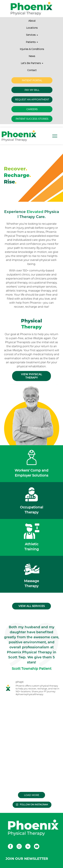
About (32, 21)
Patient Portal (32, 80)
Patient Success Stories (32, 119)
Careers (32, 109)
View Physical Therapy (32, 376)
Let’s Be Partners (32, 63)
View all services (32, 606)
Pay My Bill (32, 90)
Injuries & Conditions (32, 49)
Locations (32, 28)
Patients (32, 42)
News (32, 56)
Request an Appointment (32, 100)
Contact (32, 70)
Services (32, 35)
